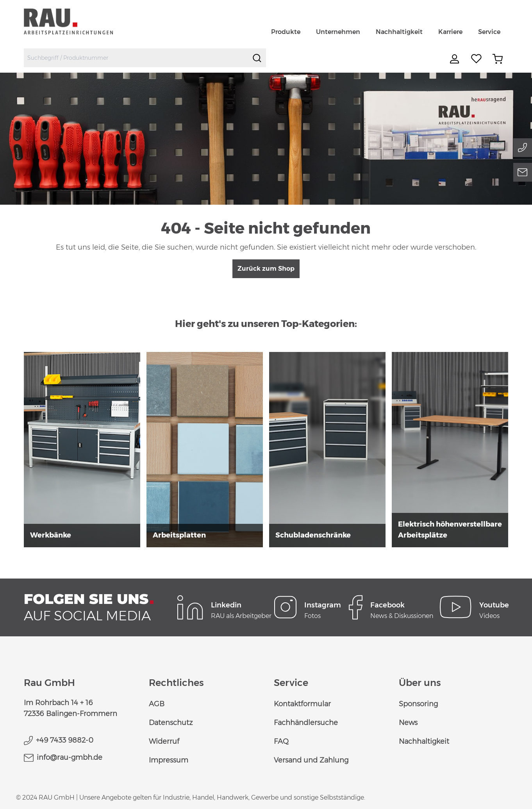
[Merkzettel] (477, 59)
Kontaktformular (302, 704)
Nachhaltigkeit (424, 741)
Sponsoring (418, 704)
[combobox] (136, 58)
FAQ (281, 741)
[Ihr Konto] (455, 59)
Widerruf (164, 741)
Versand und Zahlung (311, 760)
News (408, 723)
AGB (157, 704)
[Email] (523, 172)
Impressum (169, 760)
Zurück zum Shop (266, 269)
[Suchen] (257, 58)
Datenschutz (171, 723)
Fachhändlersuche (306, 723)
